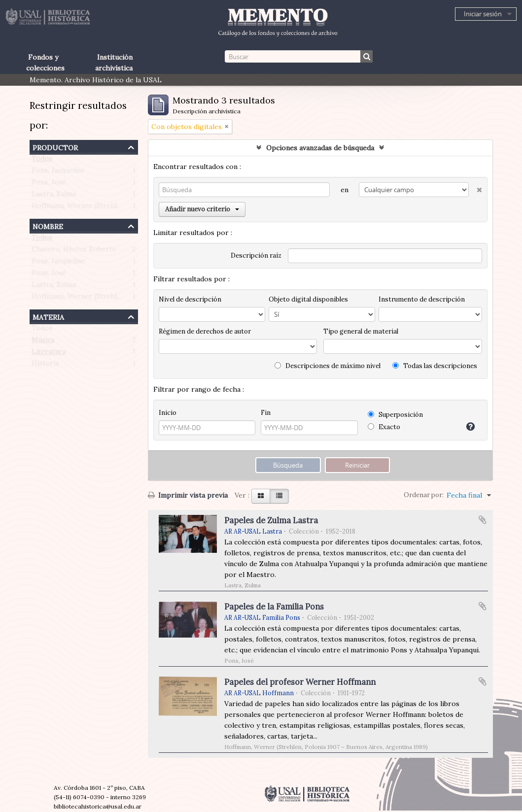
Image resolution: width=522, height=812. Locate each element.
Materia (48, 316)
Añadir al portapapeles (483, 520)
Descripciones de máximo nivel (328, 366)
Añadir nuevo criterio (202, 209)
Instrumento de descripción (422, 299)
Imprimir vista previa (188, 495)
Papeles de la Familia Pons (274, 607)
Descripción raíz (256, 255)
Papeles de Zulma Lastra (271, 520)
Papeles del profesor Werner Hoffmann (300, 682)
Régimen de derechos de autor (205, 331)
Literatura (49, 354)
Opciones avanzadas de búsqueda (320, 148)
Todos (42, 161)
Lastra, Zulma (54, 196)
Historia (45, 366)
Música (43, 342)
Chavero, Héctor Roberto (74, 251)
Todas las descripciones (435, 366)
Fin (266, 413)
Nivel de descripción (190, 299)
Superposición (395, 415)
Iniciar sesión (483, 14)
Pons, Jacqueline (58, 172)
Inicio (168, 413)
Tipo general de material (361, 331)
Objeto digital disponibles (308, 299)
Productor (55, 147)
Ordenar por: (424, 495)
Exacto (384, 427)
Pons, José (49, 184)
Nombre (48, 225)
